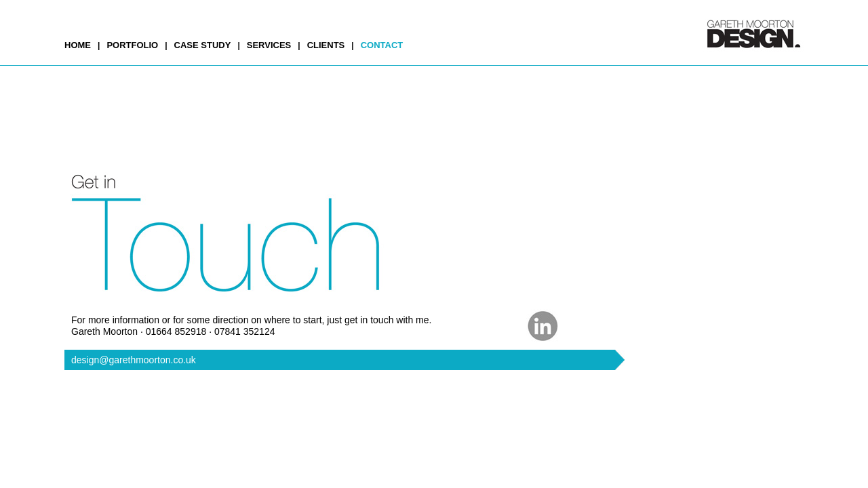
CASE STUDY (203, 45)
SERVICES (269, 45)
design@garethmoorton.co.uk (134, 360)
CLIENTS (326, 45)
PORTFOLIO (132, 45)
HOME (78, 45)
